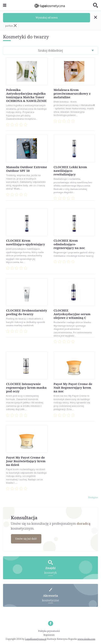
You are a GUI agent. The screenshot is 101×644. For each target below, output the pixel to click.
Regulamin (49, 635)
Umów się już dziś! (26, 539)
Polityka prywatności (49, 631)
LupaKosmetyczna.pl (36, 639)
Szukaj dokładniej (50, 50)
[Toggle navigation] (5, 5)
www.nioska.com (86, 639)
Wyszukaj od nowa (47, 18)
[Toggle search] (96, 5)
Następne (93, 497)
